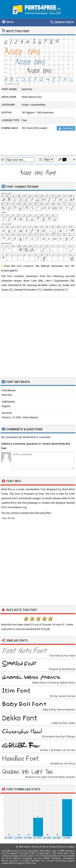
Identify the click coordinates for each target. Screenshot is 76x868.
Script (25, 105)
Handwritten (38, 105)
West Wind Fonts (32, 97)
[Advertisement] (38, 144)
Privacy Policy (56, 847)
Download (66, 128)
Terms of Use (39, 847)
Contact (71, 847)
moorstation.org (17, 507)
